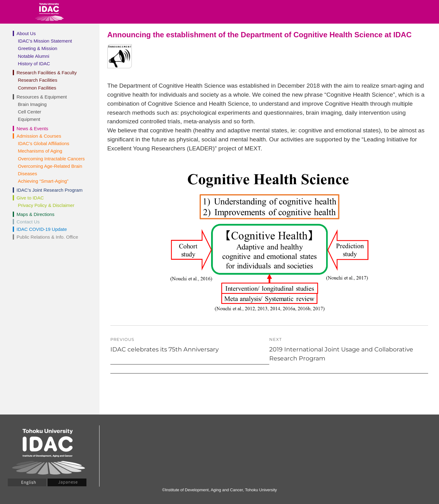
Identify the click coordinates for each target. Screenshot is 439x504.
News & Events (32, 128)
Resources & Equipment (42, 97)
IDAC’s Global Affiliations (44, 143)
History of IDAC (34, 64)
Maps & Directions (35, 214)
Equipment (29, 119)
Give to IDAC (30, 198)
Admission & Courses (39, 136)
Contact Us (28, 222)
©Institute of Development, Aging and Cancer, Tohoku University (219, 490)
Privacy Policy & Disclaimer (46, 205)
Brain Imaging (32, 104)
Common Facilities (37, 88)
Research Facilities (38, 80)
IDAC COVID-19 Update (42, 229)
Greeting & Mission (38, 48)
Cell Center (30, 112)
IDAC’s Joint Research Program (49, 190)
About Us (26, 33)
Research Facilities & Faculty (46, 73)
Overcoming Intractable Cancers (51, 159)
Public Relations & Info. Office (47, 237)
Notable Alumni (34, 56)
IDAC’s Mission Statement (45, 41)
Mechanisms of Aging (40, 151)
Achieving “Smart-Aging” (43, 181)
